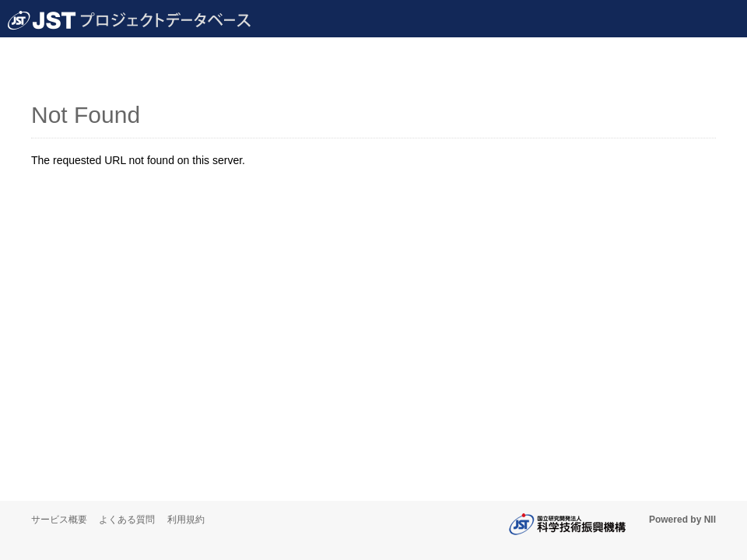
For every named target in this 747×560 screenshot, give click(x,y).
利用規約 (186, 520)
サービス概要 (59, 520)
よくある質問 (127, 520)
